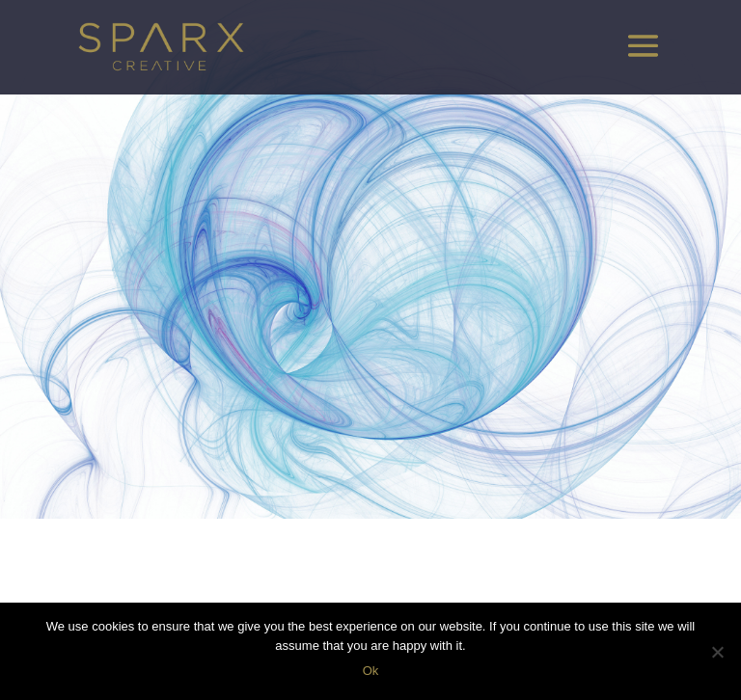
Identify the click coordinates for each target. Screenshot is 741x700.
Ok (371, 671)
